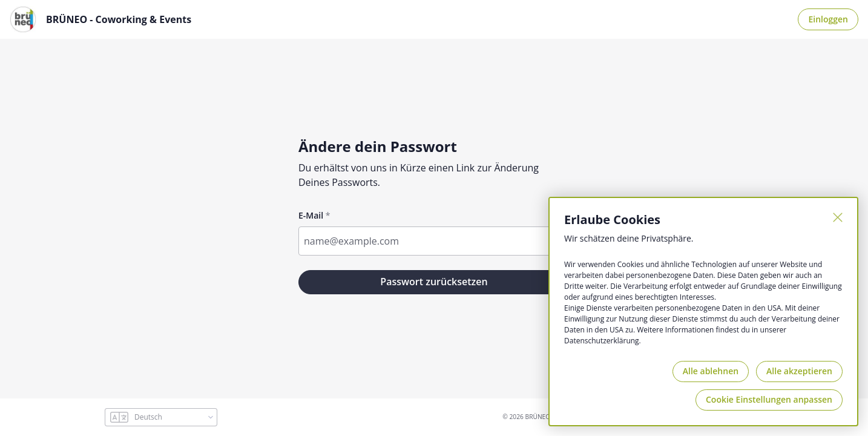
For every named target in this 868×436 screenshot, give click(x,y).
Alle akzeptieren (799, 371)
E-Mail (311, 215)
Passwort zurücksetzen (434, 282)
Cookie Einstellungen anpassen (769, 399)
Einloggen (828, 19)
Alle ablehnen (711, 371)
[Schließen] (838, 217)
